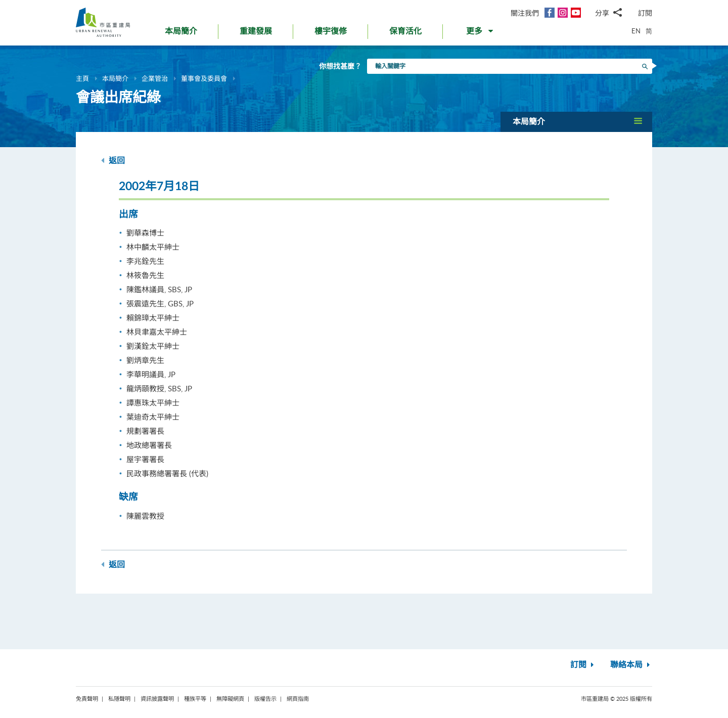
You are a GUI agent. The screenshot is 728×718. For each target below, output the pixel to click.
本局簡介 (115, 78)
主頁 (82, 78)
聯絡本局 (631, 665)
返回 (113, 161)
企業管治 (155, 78)
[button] (481, 33)
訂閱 (645, 13)
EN (636, 31)
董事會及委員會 (204, 78)
